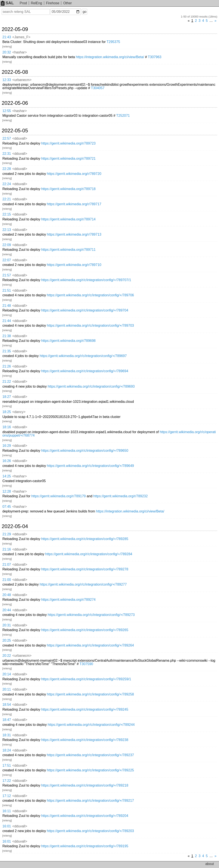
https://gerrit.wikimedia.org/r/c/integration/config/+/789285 (85, 539)
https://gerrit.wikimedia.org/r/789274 (68, 600)
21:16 (7, 549)
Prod (23, 3)
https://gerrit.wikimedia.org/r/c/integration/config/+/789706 (90, 295)
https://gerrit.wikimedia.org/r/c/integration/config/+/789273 (91, 615)
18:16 (7, 427)
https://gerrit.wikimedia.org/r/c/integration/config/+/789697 (83, 356)
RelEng (36, 3)
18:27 (7, 397)
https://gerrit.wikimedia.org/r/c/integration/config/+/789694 (85, 371)
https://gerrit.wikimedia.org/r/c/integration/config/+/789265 (85, 630)
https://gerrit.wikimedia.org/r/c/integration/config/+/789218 (85, 785)
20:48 (7, 595)
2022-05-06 (15, 103)
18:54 (7, 705)
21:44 (7, 321)
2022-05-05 (15, 131)
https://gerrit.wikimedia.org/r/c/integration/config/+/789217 (90, 801)
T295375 (113, 42)
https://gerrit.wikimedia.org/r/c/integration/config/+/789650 (85, 451)
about (210, 864)
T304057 (98, 88)
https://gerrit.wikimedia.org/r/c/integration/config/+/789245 (85, 709)
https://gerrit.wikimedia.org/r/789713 (74, 234)
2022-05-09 (15, 29)
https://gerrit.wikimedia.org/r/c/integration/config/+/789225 (90, 770)
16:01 (7, 826)
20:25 (7, 640)
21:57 (7, 275)
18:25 (7, 412)
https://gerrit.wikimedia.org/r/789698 (68, 341)
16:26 (7, 461)
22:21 (7, 199)
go (84, 12)
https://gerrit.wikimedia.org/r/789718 (68, 189)
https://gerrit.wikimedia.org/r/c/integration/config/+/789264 (90, 645)
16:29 (7, 446)
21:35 (7, 351)
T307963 (155, 57)
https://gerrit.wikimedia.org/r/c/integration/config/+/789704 (85, 310)
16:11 (7, 811)
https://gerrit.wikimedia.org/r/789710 (74, 265)
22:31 (7, 154)
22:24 (7, 184)
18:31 (7, 735)
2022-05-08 (15, 72)
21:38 (7, 336)
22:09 (7, 245)
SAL (7, 3)
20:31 (7, 625)
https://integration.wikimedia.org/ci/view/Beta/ (110, 57)
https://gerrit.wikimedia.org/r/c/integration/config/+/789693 (91, 386)
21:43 (7, 37)
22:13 (7, 230)
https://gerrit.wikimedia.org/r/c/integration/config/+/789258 (90, 694)
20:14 (7, 674)
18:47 (7, 720)
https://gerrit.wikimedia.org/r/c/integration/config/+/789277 (83, 584)
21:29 (7, 534)
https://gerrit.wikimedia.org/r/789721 (68, 159)
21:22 (7, 382)
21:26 (7, 366)
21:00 (7, 580)
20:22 (7, 656)
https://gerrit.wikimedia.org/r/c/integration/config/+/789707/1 (86, 280)
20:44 (7, 610)
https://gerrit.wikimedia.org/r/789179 (58, 496)
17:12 (7, 796)
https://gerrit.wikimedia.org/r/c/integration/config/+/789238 (85, 740)
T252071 (123, 116)
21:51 (7, 290)
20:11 (7, 689)
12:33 (7, 80)
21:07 (7, 565)
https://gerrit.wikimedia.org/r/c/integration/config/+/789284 (89, 554)
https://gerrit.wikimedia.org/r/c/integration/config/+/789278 (85, 569)
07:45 (7, 507)
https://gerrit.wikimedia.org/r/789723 (68, 143)
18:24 (7, 750)
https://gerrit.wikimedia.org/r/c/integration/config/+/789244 (91, 725)
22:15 (7, 214)
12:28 (7, 491)
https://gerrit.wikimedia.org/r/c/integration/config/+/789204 (85, 816)
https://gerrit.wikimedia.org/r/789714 (68, 219)
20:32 (7, 52)
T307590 (86, 664)
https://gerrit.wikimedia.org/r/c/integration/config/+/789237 (90, 755)
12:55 (7, 111)
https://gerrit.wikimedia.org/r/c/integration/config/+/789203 (90, 831)
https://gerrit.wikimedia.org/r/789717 (74, 204)
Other (68, 3)
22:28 (7, 169)
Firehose (53, 3)
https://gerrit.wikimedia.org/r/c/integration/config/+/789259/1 (86, 679)
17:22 (7, 781)
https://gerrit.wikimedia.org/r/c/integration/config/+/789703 (90, 325)
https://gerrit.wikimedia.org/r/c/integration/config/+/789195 (85, 846)
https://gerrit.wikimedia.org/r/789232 (120, 496)
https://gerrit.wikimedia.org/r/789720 (74, 174)
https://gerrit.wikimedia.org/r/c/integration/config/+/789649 (90, 466)
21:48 (7, 306)
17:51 (7, 765)
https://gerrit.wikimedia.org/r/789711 (68, 250)
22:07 (7, 260)
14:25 (7, 476)
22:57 (7, 138)
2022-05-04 (15, 526)
